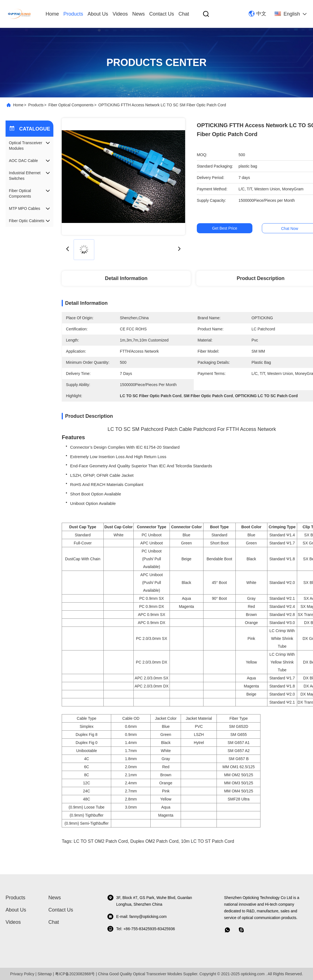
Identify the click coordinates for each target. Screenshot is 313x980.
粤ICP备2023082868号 (75, 974)
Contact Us (162, 14)
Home (52, 14)
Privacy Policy (22, 974)
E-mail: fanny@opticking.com (137, 917)
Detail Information (126, 278)
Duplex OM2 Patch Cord (154, 841)
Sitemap (45, 974)
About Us (98, 14)
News (139, 14)
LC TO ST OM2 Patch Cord (101, 841)
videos (120, 14)
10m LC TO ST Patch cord (208, 841)
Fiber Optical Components (71, 105)
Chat (184, 14)
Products (73, 14)
